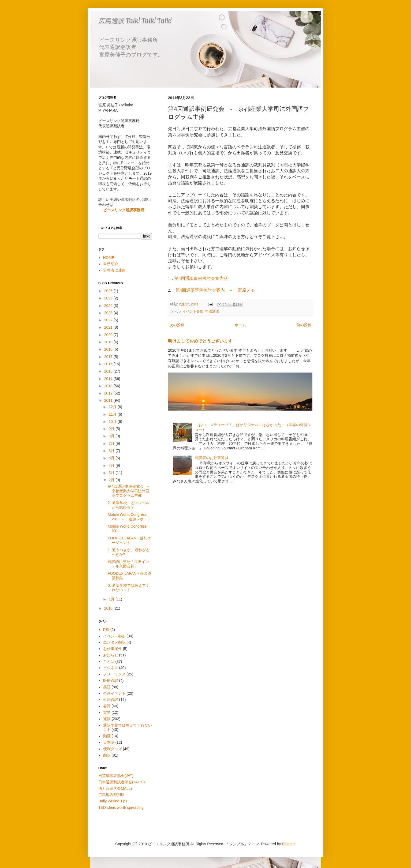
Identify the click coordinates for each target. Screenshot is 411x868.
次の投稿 (177, 325)
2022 (109, 320)
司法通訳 (212, 311)
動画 (107, 736)
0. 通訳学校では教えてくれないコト (129, 588)
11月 (113, 414)
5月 (112, 458)
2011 (109, 400)
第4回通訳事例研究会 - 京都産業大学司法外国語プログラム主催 (130, 491)
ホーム (240, 325)
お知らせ (111, 655)
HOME (109, 258)
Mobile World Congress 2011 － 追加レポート (129, 517)
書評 (107, 706)
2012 (109, 393)
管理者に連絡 (114, 270)
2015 (109, 371)
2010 (109, 608)
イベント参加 (193, 311)
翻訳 (107, 755)
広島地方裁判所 (111, 795)
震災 (107, 712)
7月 (112, 444)
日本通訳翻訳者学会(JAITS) (122, 782)
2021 (109, 327)
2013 (109, 386)
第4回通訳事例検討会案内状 (201, 278)
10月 (113, 422)
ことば (109, 662)
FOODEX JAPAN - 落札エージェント (129, 540)
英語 (107, 687)
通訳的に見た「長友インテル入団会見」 (128, 564)
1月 (112, 599)
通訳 (107, 719)
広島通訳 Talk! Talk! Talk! (135, 21)
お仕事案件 (113, 649)
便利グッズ (113, 749)
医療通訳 (111, 681)
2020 (109, 335)
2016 (109, 364)
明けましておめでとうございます (200, 341)
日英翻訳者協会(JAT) (116, 776)
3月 (112, 473)
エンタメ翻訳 (114, 642)
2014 (109, 379)
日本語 (109, 742)
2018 (109, 349)
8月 (112, 436)
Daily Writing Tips (113, 801)
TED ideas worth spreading (121, 807)
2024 (109, 306)
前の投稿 (304, 325)
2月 (112, 480)
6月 (112, 451)
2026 (109, 291)
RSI (106, 630)
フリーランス (114, 674)
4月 (112, 465)
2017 (109, 357)
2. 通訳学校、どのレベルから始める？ (129, 505)
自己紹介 (111, 264)
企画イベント (114, 693)
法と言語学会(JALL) (115, 788)
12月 (113, 407)
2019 (109, 342)
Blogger (288, 844)
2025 (109, 298)
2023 (109, 313)
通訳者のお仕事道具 (212, 458)
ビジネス (111, 668)
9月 (112, 429)
